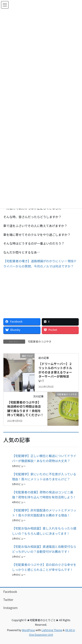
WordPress (28, 630)
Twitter (8, 600)
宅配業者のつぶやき (40, 341)
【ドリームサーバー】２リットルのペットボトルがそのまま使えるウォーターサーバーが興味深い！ (55, 372)
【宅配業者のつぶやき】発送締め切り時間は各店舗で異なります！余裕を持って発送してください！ (25, 409)
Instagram (10, 608)
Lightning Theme (52, 630)
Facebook (10, 592)
